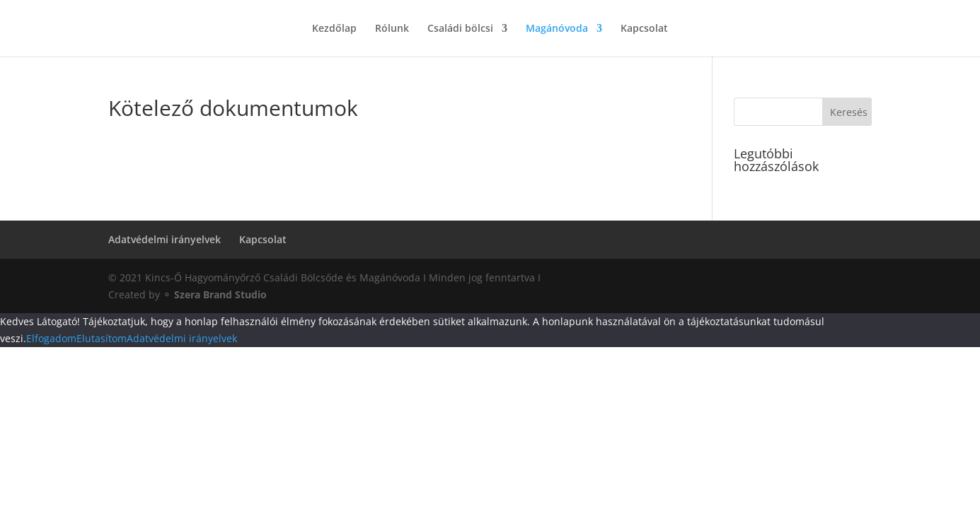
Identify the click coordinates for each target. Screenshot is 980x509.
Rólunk (392, 29)
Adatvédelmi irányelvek (165, 239)
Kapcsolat (644, 29)
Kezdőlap (334, 29)
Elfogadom (51, 338)
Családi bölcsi (460, 29)
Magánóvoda (557, 29)
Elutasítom (102, 338)
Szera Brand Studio (220, 294)
